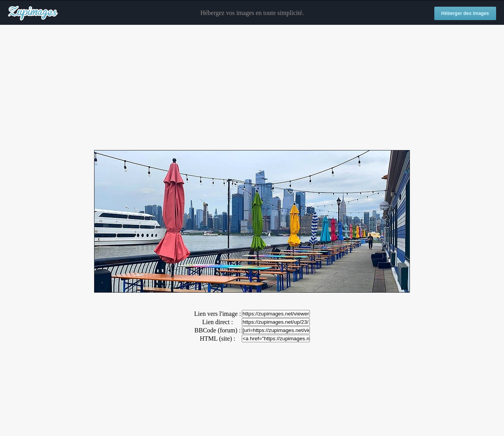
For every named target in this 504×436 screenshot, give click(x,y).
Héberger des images (465, 13)
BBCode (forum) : (218, 330)
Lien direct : (217, 322)
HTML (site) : (217, 339)
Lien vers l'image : (218, 314)
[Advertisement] (252, 88)
